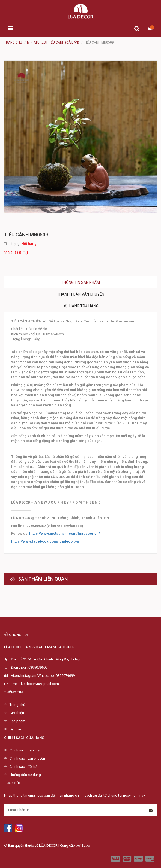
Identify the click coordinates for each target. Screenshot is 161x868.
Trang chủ (17, 705)
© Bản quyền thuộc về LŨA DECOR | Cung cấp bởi (43, 846)
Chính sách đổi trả (23, 767)
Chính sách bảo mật (25, 750)
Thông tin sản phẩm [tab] (80, 282)
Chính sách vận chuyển (27, 758)
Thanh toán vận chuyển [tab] (81, 294)
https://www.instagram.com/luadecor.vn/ (65, 533)
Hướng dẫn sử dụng (25, 775)
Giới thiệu (17, 713)
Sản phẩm (17, 721)
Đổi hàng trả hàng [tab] (80, 306)
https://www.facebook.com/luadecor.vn (45, 541)
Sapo (86, 846)
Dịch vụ (15, 729)
